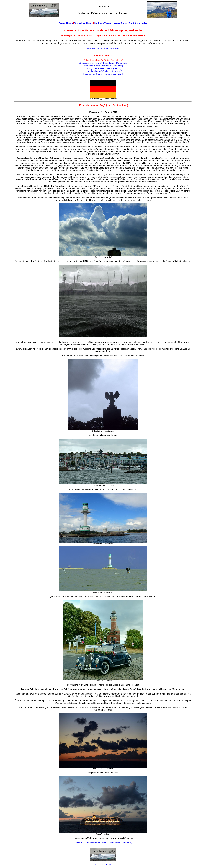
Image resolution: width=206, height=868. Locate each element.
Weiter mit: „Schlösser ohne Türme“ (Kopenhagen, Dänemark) (103, 843)
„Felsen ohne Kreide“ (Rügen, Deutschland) (103, 74)
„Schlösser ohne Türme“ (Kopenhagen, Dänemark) (103, 63)
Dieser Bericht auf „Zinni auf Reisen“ (103, 48)
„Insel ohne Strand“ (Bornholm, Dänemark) (103, 66)
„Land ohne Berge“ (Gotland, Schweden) (103, 71)
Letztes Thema (120, 23)
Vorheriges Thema (84, 23)
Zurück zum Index (138, 23)
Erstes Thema (66, 23)
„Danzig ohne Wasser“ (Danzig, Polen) (103, 68)
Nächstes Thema (103, 23)
